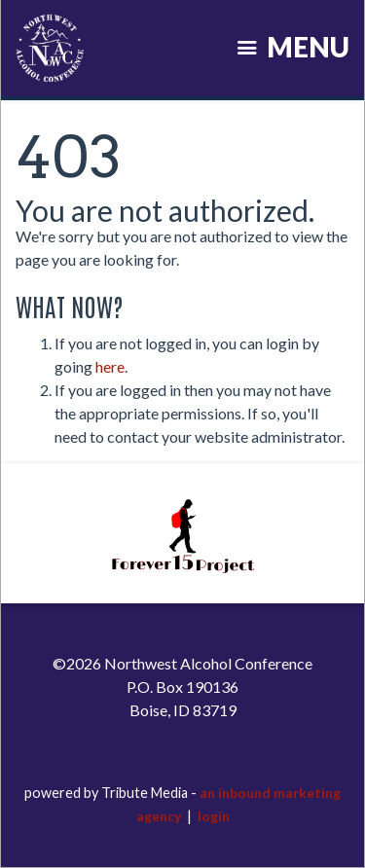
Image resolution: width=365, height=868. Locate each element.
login (214, 816)
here (110, 366)
